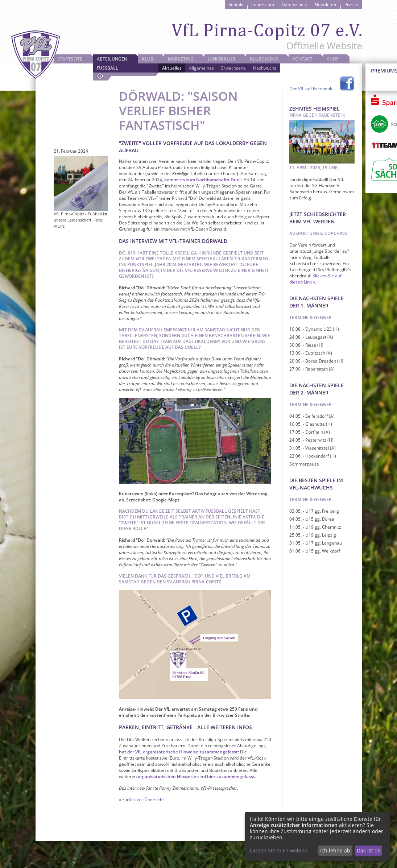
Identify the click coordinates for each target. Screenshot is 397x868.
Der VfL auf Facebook (311, 89)
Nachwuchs (265, 68)
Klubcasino (264, 59)
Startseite (70, 59)
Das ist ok (368, 850)
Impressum (263, 5)
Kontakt (236, 5)
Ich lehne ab (335, 850)
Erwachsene (233, 68)
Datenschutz (294, 5)
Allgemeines (201, 68)
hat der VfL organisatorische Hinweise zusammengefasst (178, 752)
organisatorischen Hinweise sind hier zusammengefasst (196, 776)
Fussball (107, 68)
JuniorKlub (222, 59)
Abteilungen (112, 59)
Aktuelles (172, 68)
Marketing (181, 59)
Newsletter (326, 5)
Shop (333, 59)
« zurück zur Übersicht (141, 800)
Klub (148, 59)
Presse (351, 5)
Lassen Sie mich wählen (279, 850)
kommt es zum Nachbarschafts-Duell (203, 180)
